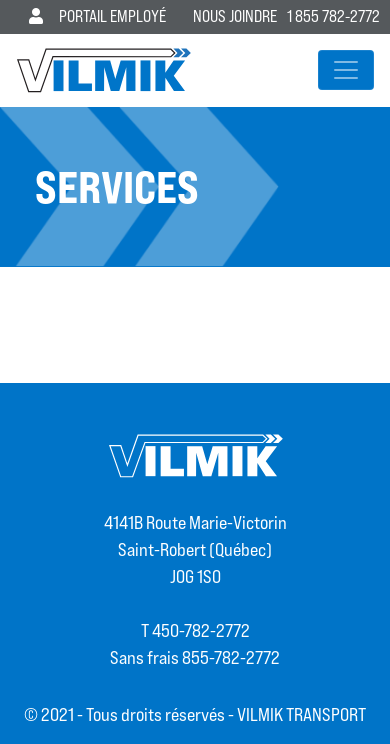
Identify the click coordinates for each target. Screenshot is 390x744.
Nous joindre (235, 16)
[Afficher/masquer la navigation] (346, 70)
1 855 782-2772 (333, 16)
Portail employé (97, 16)
